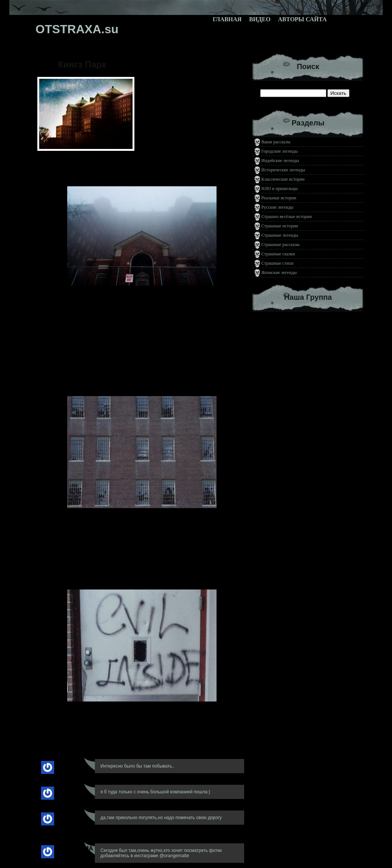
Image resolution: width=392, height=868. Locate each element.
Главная (227, 19)
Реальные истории (279, 198)
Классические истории (283, 179)
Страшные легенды (280, 235)
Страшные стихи (277, 263)
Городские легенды (280, 151)
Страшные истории (280, 226)
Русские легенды (277, 207)
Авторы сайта (302, 19)
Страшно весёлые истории (287, 217)
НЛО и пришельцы (279, 189)
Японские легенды (279, 273)
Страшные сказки (278, 254)
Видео (260, 19)
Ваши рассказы (276, 142)
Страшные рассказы (280, 245)
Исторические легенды (283, 170)
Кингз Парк (82, 64)
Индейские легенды (280, 161)
